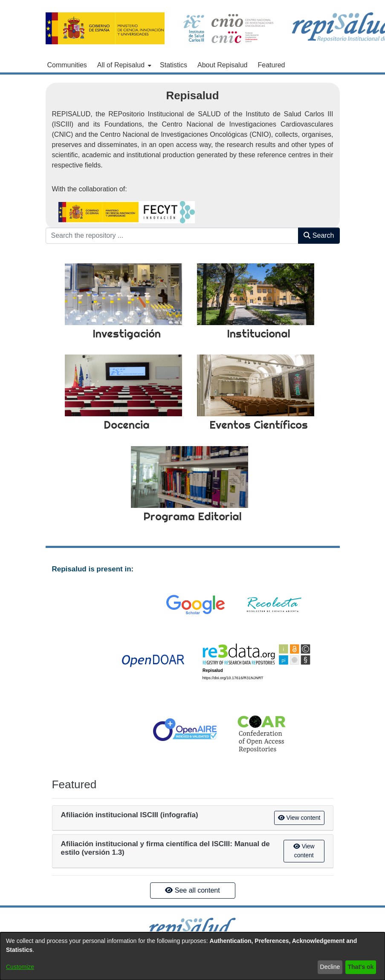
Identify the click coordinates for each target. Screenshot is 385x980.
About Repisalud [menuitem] (222, 65)
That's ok (361, 967)
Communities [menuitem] (67, 65)
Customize (20, 967)
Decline (330, 967)
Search (319, 235)
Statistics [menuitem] (174, 65)
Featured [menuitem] (271, 65)
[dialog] (192, 956)
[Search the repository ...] (172, 236)
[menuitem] (123, 65)
